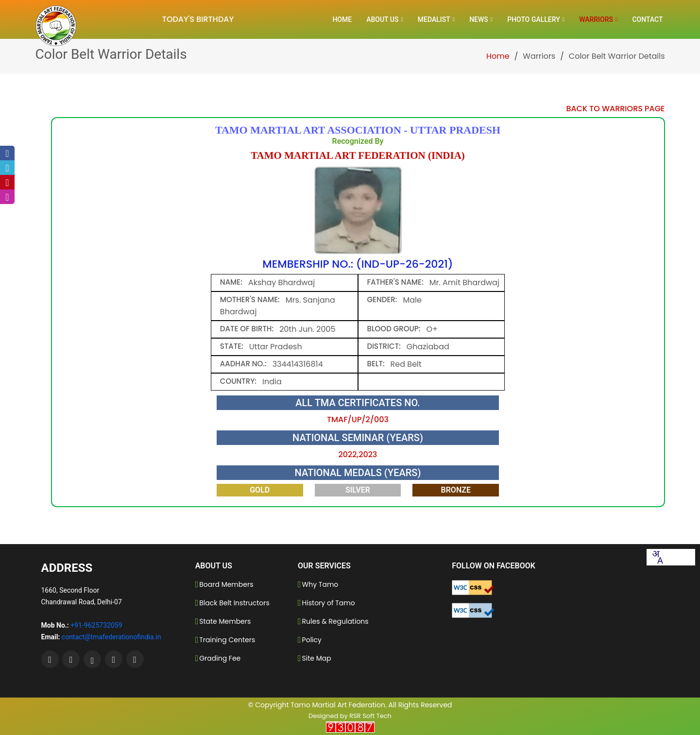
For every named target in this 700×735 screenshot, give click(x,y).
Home (342, 19)
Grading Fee (220, 658)
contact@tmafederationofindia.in (111, 637)
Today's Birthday (198, 19)
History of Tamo (329, 603)
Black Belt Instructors (234, 603)
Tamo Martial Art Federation (338, 705)
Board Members (226, 584)
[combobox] (657, 557)
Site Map (317, 658)
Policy (312, 640)
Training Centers (227, 640)
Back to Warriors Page (615, 109)
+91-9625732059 (96, 625)
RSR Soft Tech (370, 716)
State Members (225, 621)
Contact (647, 19)
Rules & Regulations (335, 621)
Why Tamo (320, 584)
